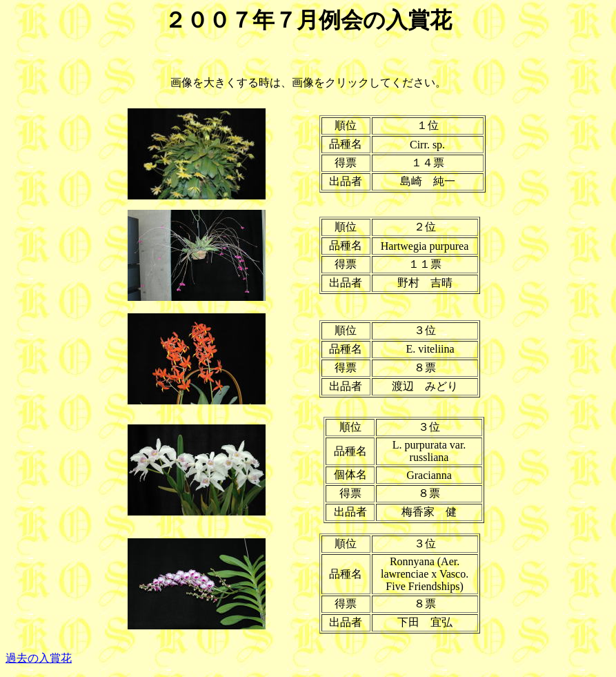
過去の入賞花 (39, 658)
